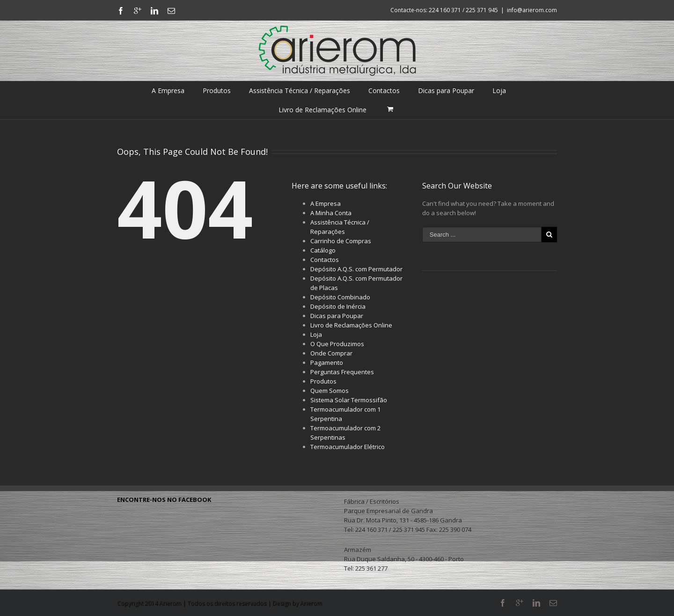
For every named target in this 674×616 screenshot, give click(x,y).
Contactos (384, 91)
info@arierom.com (532, 10)
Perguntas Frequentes (342, 372)
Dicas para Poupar (446, 91)
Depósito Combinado (340, 297)
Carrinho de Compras (341, 241)
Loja (499, 91)
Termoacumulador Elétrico (348, 447)
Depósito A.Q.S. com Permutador (356, 269)
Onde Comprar (331, 353)
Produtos (217, 91)
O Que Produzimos (337, 344)
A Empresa (168, 91)
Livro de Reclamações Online (322, 110)
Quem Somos (330, 391)
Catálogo (323, 250)
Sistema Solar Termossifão (349, 400)
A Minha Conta (331, 213)
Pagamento (327, 362)
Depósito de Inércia (338, 306)
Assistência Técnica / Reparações (300, 91)
